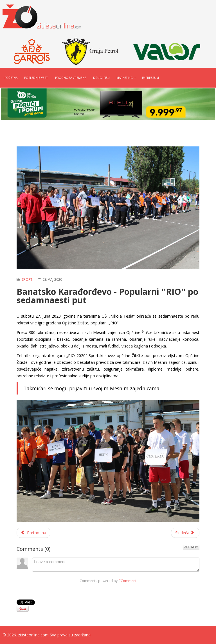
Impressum (150, 78)
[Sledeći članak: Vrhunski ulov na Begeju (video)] (185, 533)
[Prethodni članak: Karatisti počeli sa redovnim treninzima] (33, 533)
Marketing (125, 78)
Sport (27, 279)
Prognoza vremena (71, 78)
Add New (191, 547)
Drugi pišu (101, 78)
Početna (11, 78)
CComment (127, 581)
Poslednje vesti (36, 78)
